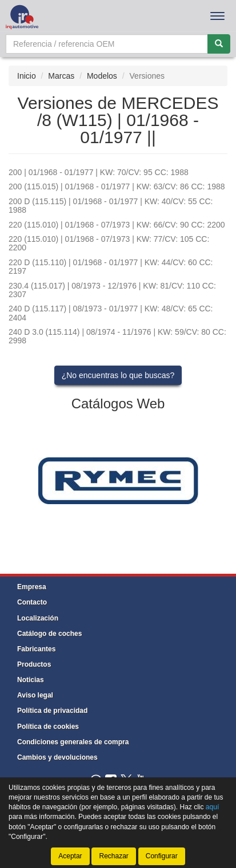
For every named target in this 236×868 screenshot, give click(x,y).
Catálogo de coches (49, 634)
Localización (38, 618)
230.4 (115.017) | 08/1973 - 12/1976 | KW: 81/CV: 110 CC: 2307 (112, 290)
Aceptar (70, 856)
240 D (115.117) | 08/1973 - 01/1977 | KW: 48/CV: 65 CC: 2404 (111, 313)
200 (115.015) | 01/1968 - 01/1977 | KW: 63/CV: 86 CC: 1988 (117, 186)
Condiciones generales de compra (73, 742)
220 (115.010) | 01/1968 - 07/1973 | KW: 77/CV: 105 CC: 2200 (109, 243)
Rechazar (113, 856)
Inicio (27, 76)
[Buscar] (219, 44)
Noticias (31, 680)
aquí (212, 807)
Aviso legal (35, 695)
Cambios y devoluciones (57, 757)
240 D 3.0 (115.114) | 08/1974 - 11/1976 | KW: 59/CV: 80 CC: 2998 (117, 336)
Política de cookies (48, 727)
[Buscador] (107, 44)
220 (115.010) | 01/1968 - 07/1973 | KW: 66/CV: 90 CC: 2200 (117, 225)
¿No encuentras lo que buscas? (118, 375)
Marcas (61, 76)
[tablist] (118, 480)
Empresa (32, 587)
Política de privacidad (52, 711)
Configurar (162, 856)
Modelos (102, 76)
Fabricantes (36, 649)
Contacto (32, 602)
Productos (34, 664)
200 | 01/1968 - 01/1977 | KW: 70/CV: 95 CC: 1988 (99, 172)
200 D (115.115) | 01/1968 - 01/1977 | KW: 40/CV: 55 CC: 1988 (111, 206)
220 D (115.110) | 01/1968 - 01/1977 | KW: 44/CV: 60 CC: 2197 (111, 267)
